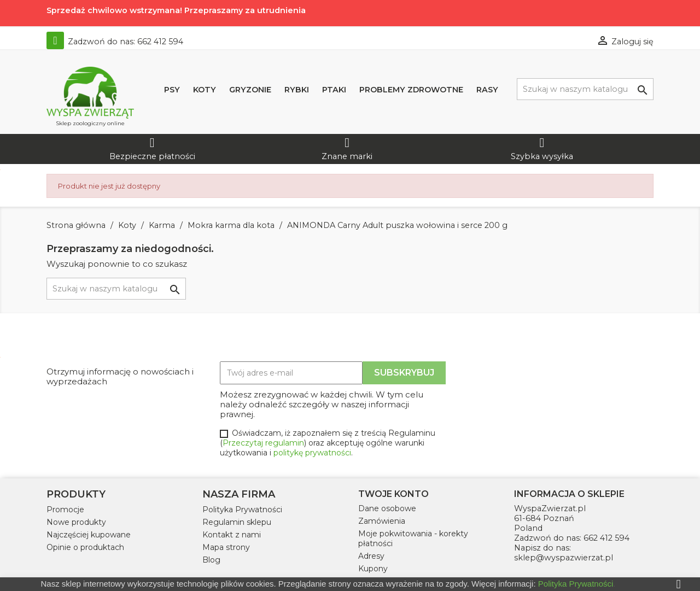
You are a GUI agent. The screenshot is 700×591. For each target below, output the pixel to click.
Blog (211, 560)
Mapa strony (226, 547)
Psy (172, 90)
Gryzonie (250, 90)
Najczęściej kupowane (89, 535)
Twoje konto (393, 494)
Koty (205, 90)
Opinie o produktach (85, 547)
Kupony (373, 569)
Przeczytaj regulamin (263, 443)
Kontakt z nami (232, 535)
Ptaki (334, 90)
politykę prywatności (312, 453)
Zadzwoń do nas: (115, 42)
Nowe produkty (76, 522)
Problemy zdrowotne (411, 90)
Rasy (487, 90)
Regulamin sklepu (237, 522)
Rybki (297, 90)
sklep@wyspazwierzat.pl (564, 558)
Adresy (371, 556)
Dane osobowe (387, 508)
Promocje (65, 510)
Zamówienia (382, 521)
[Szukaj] (585, 89)
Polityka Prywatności (242, 510)
